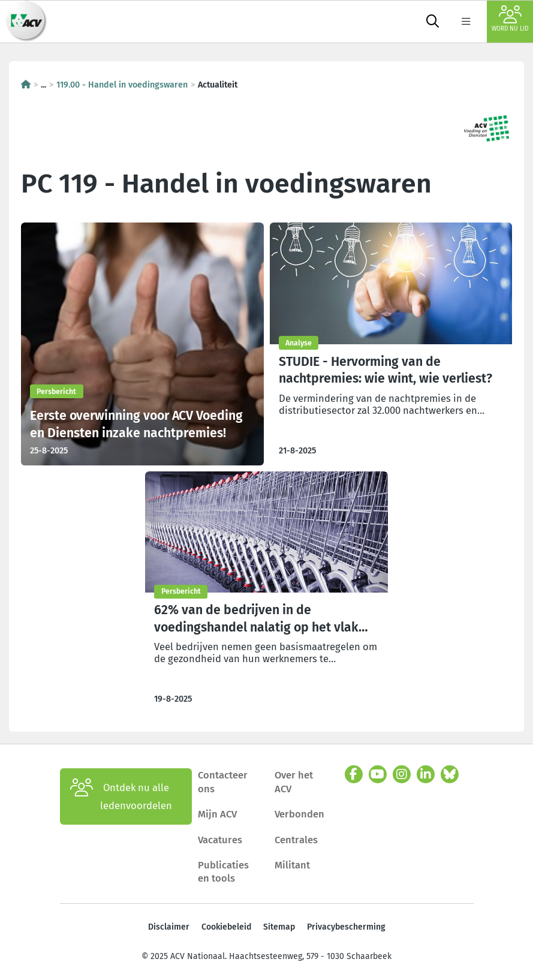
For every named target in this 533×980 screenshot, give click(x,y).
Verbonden (299, 814)
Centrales (296, 840)
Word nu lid (510, 19)
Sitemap (279, 927)
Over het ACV (294, 781)
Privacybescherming (346, 927)
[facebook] (354, 774)
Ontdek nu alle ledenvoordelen (121, 796)
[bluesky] (450, 774)
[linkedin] (426, 774)
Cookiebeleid (226, 927)
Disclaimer (169, 927)
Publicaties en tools (223, 871)
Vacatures (220, 840)
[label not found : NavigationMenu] (466, 22)
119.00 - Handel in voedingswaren (122, 85)
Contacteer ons (223, 781)
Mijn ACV (217, 814)
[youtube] (378, 774)
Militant (292, 865)
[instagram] (402, 774)
